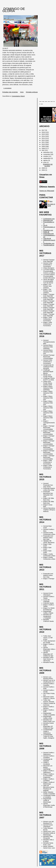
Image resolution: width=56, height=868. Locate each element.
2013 (43, 138)
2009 (43, 146)
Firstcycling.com (48, 234)
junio (45, 162)
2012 (43, 140)
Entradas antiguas (32, 92)
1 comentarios (7, 88)
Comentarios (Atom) (18, 96)
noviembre (47, 154)
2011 (43, 142)
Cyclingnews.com (49, 219)
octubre (46, 156)
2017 (43, 130)
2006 (43, 168)
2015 (43, 134)
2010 (43, 144)
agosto (46, 160)
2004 (43, 170)
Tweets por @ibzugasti (47, 191)
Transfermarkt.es (49, 245)
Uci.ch (45, 225)
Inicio (22, 92)
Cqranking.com (48, 230)
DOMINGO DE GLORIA (14, 10)
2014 (43, 136)
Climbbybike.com (49, 243)
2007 (43, 150)
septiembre (47, 158)
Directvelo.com (48, 220)
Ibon (51, 201)
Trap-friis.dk (47, 238)
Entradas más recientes (10, 92)
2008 (43, 148)
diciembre (47, 152)
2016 (43, 132)
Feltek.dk (46, 232)
